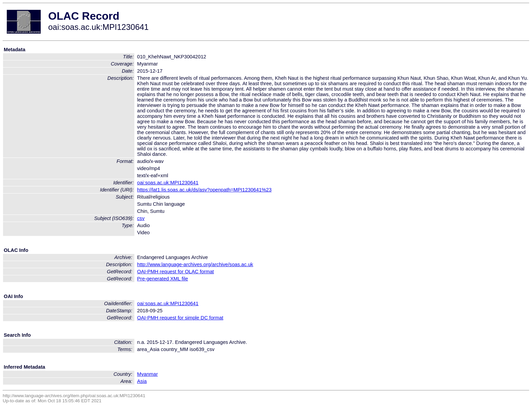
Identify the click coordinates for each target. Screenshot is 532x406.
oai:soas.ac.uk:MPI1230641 (168, 183)
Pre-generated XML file (163, 279)
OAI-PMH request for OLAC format (175, 272)
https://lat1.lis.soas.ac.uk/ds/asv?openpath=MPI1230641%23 (204, 190)
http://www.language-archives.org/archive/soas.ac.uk (195, 264)
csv (141, 218)
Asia (142, 381)
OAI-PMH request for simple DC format (180, 318)
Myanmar (147, 374)
